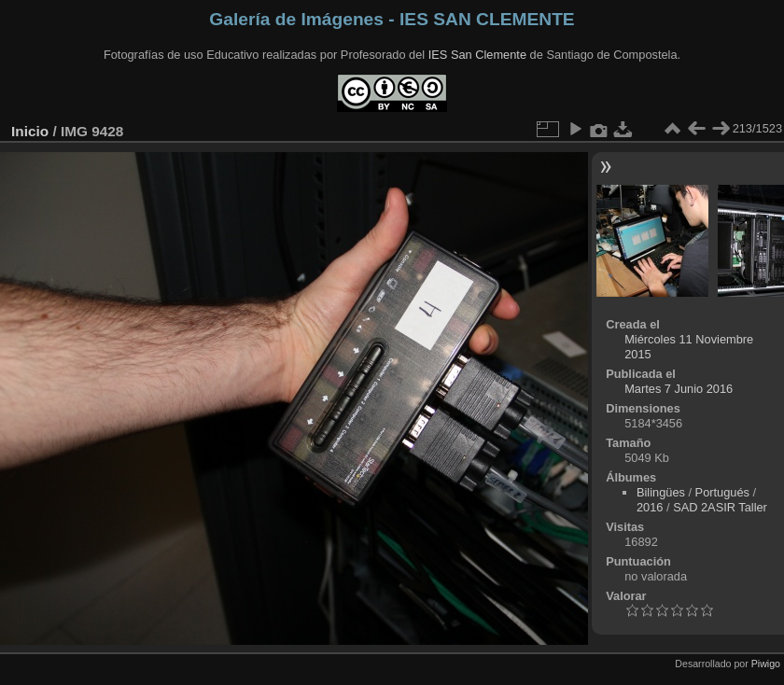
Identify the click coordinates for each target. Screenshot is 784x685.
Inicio (30, 131)
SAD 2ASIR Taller (720, 507)
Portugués (722, 492)
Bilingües (661, 492)
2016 (650, 507)
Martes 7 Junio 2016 (679, 389)
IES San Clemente (477, 55)
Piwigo (766, 664)
